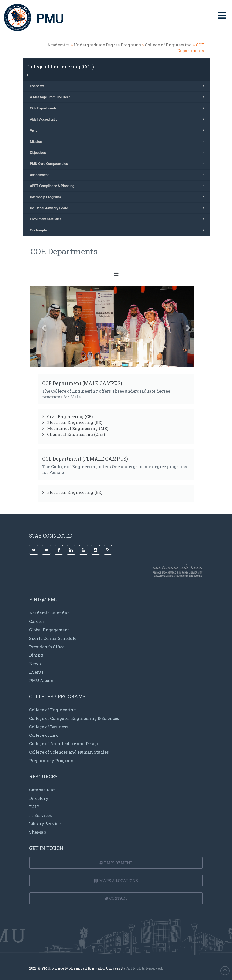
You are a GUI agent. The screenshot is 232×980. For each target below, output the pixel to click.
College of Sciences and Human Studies (69, 752)
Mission (118, 141)
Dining (36, 655)
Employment (116, 863)
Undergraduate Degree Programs (107, 45)
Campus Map (42, 790)
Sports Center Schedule (53, 638)
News (35, 664)
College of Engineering (168, 45)
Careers (37, 621)
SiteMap (38, 832)
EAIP (34, 807)
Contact (116, 898)
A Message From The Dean (118, 97)
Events (36, 672)
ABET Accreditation (118, 119)
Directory (39, 798)
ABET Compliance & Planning (118, 186)
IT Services (41, 815)
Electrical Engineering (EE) (75, 422)
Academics (58, 45)
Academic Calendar (49, 613)
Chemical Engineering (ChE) (76, 434)
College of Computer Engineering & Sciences (74, 718)
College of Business (49, 727)
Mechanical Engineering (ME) (78, 428)
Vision (118, 130)
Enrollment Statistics (118, 219)
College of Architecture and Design (65, 744)
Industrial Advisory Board (118, 208)
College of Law (44, 735)
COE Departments (118, 108)
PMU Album (41, 680)
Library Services (46, 824)
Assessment (118, 175)
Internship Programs (118, 197)
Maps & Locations (116, 881)
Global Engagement (49, 630)
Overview (118, 86)
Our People (118, 230)
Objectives (118, 152)
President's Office (47, 647)
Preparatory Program (51, 760)
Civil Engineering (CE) (70, 417)
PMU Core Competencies (118, 163)
